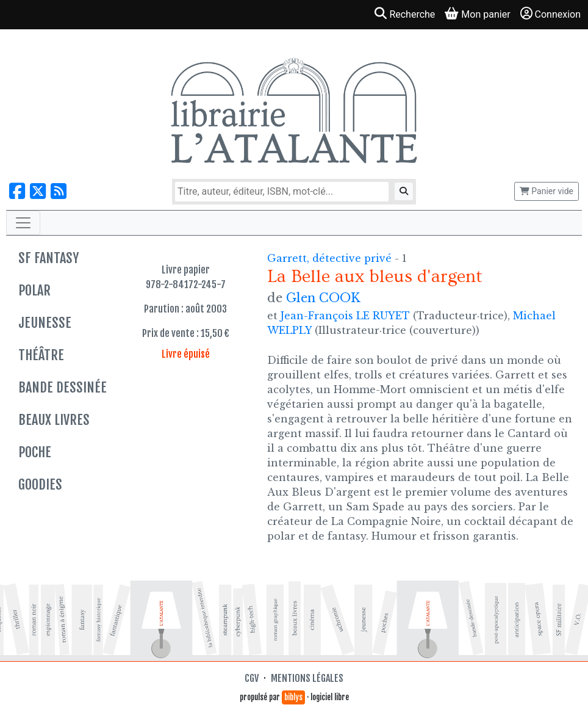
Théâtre (41, 355)
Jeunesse (45, 323)
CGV (252, 678)
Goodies (40, 484)
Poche (35, 452)
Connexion (550, 14)
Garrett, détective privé (331, 258)
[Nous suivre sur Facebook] (17, 191)
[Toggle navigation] (23, 223)
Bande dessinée (63, 387)
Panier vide (547, 191)
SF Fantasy (48, 258)
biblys (293, 697)
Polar (34, 290)
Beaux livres (54, 420)
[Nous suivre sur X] (38, 191)
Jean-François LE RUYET (345, 316)
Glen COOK (323, 298)
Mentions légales (307, 678)
